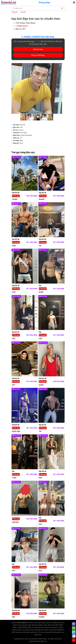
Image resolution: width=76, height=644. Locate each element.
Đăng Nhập (45, 3)
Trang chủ (15, 12)
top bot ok (16, 193)
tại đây (37, 41)
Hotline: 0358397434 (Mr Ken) (38, 37)
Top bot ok (16, 610)
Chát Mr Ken (38, 49)
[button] (60, 65)
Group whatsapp (38, 55)
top (40, 286)
